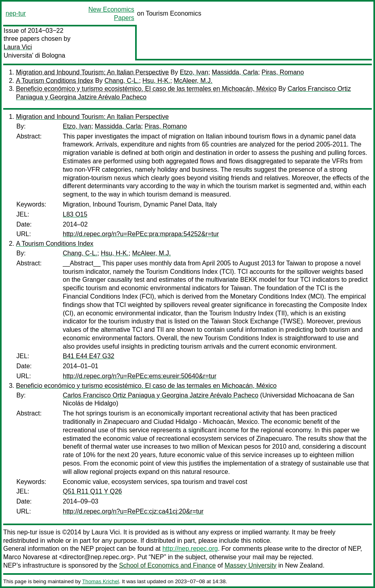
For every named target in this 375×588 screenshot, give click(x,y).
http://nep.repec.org (190, 549)
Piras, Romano (283, 72)
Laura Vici (18, 47)
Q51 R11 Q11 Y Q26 (92, 491)
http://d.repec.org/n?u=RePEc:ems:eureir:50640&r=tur (140, 376)
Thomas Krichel (100, 581)
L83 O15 (75, 214)
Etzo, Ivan (194, 72)
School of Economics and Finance (168, 565)
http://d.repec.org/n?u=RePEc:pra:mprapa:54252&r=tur (141, 234)
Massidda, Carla (235, 72)
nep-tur (16, 13)
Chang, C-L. (122, 81)
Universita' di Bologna (34, 55)
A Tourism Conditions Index (55, 81)
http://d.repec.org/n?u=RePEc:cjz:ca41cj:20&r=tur (133, 511)
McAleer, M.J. (193, 81)
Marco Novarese (27, 557)
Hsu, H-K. (156, 81)
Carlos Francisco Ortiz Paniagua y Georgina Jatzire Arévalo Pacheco (161, 395)
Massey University (251, 565)
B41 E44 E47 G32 (89, 356)
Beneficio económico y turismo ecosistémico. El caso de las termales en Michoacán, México (146, 89)
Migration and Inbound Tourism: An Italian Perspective (92, 72)
